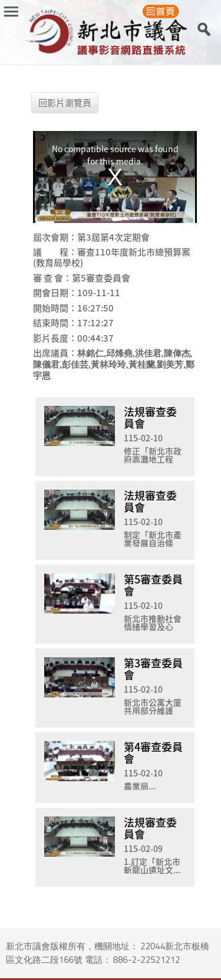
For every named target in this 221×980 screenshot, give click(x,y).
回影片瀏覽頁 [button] (65, 103)
